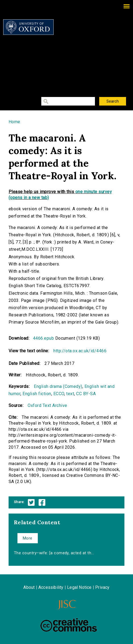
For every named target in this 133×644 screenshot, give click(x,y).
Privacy (102, 587)
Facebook (42, 502)
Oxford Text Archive (47, 405)
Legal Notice (79, 587)
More (28, 538)
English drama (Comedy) (58, 386)
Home (14, 122)
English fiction (37, 394)
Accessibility (51, 587)
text (70, 394)
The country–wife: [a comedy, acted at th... (54, 553)
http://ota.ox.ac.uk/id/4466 (80, 351)
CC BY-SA (86, 394)
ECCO (59, 394)
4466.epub (43, 338)
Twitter (31, 502)
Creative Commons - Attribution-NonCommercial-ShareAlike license (69, 625)
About (29, 587)
